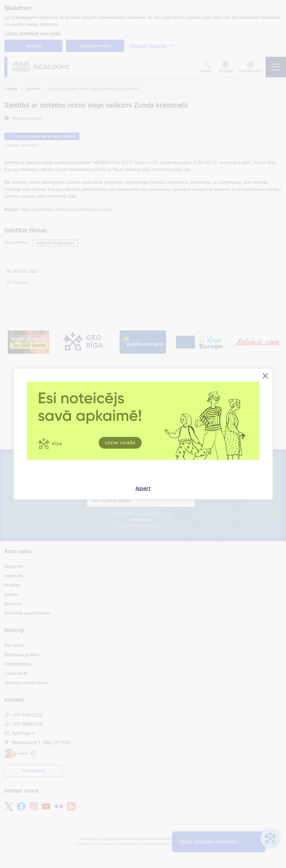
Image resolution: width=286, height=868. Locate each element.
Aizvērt (143, 488)
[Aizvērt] (265, 376)
